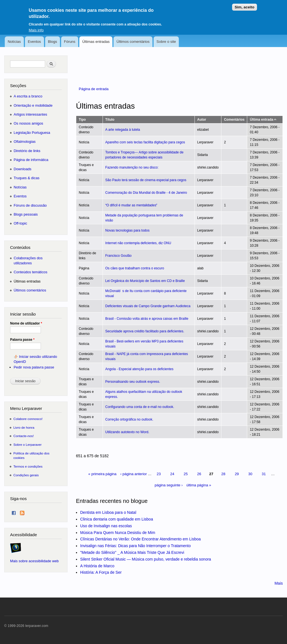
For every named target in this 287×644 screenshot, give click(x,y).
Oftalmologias (25, 142)
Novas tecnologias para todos (128, 230)
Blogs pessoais (26, 214)
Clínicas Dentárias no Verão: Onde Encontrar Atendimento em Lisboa (140, 539)
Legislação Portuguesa (32, 133)
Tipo (82, 120)
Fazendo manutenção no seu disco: (132, 167)
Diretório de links (27, 151)
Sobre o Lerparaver (28, 445)
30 (250, 474)
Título (110, 120)
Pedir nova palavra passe (34, 367)
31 (264, 474)
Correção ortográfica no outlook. (129, 419)
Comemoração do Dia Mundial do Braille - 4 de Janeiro (146, 193)
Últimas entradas (96, 42)
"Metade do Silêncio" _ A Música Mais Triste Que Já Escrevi (132, 552)
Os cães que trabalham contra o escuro (135, 268)
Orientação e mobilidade (33, 105)
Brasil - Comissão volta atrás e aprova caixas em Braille (147, 319)
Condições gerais (26, 475)
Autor (202, 120)
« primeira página (102, 474)
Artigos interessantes (30, 114)
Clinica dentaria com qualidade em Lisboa (117, 519)
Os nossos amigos (28, 123)
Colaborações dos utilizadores (28, 261)
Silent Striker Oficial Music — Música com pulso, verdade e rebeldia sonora (146, 559)
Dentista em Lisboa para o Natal (108, 512)
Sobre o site (166, 42)
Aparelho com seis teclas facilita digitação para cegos (145, 142)
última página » (199, 485)
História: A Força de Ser (101, 572)
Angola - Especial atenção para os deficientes (139, 369)
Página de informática (31, 160)
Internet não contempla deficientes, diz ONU (138, 243)
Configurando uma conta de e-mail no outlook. (140, 407)
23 (159, 474)
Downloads (23, 169)
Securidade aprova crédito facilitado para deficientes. (145, 331)
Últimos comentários (133, 42)
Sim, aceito (244, 4)
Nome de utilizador (26, 323)
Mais (279, 583)
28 (223, 474)
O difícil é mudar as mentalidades (131, 205)
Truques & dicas (27, 178)
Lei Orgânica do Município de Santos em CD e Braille (145, 281)
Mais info (36, 27)
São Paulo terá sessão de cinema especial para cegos (146, 180)
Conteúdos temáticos (31, 272)
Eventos (34, 42)
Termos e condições (28, 466)
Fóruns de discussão (30, 205)
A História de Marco (97, 566)
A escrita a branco (28, 96)
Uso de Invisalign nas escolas (106, 526)
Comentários (234, 120)
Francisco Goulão (119, 256)
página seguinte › (169, 485)
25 (186, 474)
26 (199, 474)
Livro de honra (24, 427)
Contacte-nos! (24, 436)
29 (237, 474)
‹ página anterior (134, 474)
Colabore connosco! (28, 419)
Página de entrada (94, 89)
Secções (18, 86)
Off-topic (20, 223)
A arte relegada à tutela (123, 130)
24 (172, 474)
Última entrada (263, 120)
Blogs (53, 42)
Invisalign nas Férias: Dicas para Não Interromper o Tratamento (136, 546)
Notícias (14, 42)
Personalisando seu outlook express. (133, 382)
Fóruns (70, 42)
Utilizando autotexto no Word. (127, 432)
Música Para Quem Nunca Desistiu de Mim (118, 533)
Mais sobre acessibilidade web (34, 561)
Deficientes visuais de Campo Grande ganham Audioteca (148, 306)
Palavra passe (22, 340)
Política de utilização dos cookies (32, 455)
